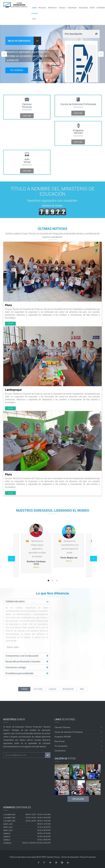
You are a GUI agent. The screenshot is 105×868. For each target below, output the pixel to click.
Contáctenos (78, 750)
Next (101, 54)
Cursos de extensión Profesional (78, 732)
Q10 (34, 19)
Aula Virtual (78, 741)
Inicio (35, 8)
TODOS (24, 689)
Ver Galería (78, 798)
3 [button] (57, 581)
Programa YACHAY (78, 736)
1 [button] (48, 581)
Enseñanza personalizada (19, 673)
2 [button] (52, 581)
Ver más (10, 324)
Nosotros (42, 8)
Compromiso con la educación (22, 656)
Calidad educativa (15, 601)
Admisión (52, 8)
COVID (92, 8)
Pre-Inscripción (78, 746)
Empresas (72, 8)
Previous (4, 54)
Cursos (62, 8)
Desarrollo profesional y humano (23, 661)
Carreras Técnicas (78, 727)
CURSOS (53, 689)
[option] (69, 546)
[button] (11, 559)
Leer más (27, 116)
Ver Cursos (45, 71)
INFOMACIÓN (68, 689)
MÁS (82, 689)
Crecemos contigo (16, 667)
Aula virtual (83, 8)
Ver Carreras (17, 71)
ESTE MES (38, 689)
